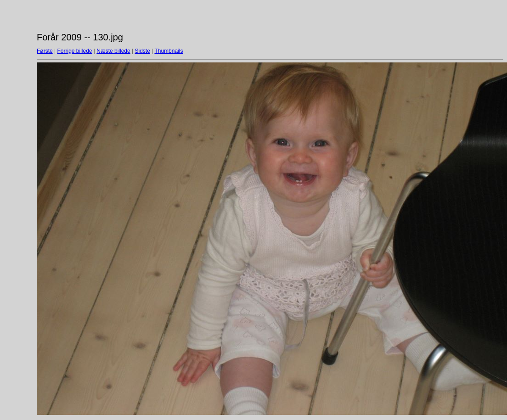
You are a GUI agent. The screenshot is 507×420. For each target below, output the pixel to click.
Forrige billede (74, 51)
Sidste (142, 51)
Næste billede (113, 51)
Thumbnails (169, 51)
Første (45, 51)
